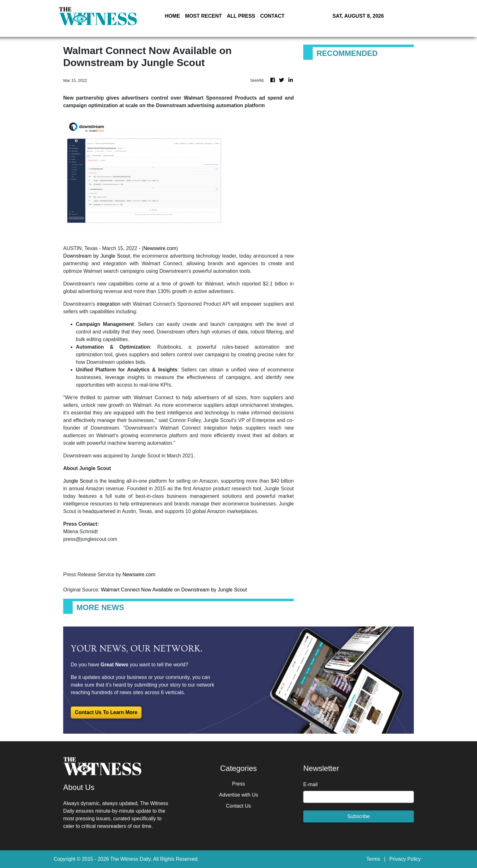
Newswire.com (160, 248)
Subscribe (358, 816)
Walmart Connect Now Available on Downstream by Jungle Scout (175, 590)
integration (109, 304)
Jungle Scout (78, 481)
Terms (373, 859)
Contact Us (238, 806)
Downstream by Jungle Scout (97, 256)
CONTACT (272, 16)
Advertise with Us (238, 795)
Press (239, 784)
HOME (172, 16)
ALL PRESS (241, 16)
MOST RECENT (203, 16)
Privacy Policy (405, 859)
